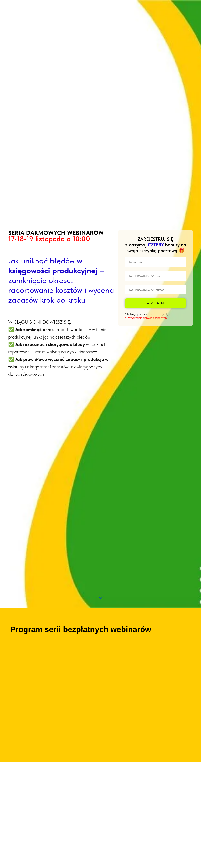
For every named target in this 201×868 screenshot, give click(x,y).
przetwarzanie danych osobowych (146, 318)
